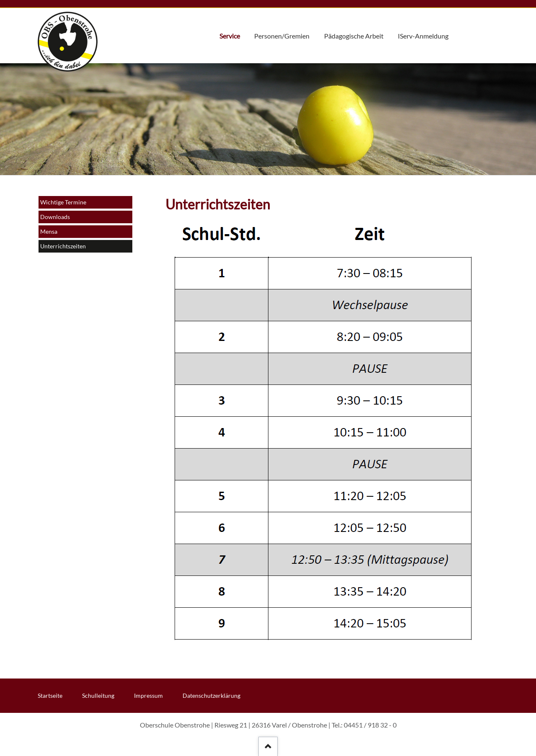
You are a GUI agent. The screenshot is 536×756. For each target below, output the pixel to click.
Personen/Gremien (282, 36)
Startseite (50, 695)
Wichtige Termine (63, 202)
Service (230, 36)
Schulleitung (98, 695)
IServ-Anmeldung (423, 36)
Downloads (55, 217)
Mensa (49, 231)
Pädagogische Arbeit (354, 36)
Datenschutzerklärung (211, 695)
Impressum (148, 695)
